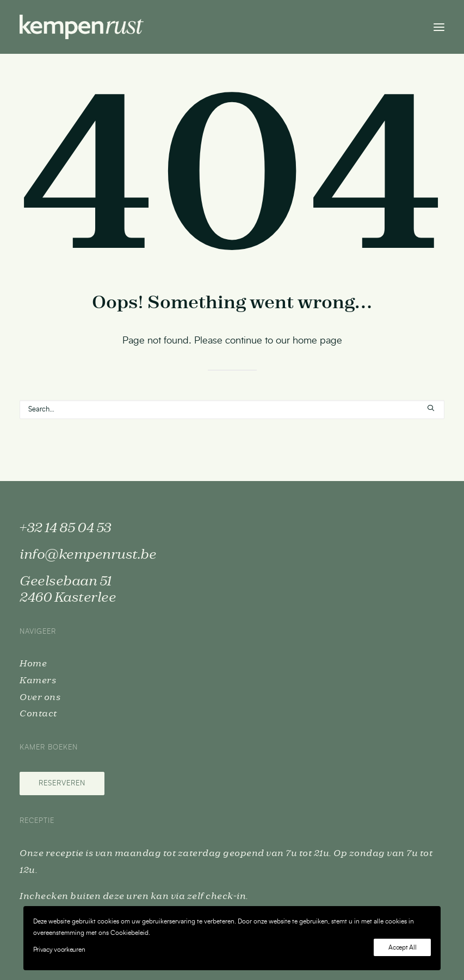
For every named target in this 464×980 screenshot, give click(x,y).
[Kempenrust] (82, 27)
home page (317, 341)
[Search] (232, 410)
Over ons (40, 697)
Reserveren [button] (62, 784)
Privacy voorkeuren (59, 950)
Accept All (402, 947)
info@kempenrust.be (88, 555)
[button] (439, 27)
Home (33, 664)
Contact (38, 714)
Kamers (38, 681)
